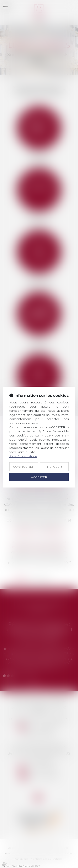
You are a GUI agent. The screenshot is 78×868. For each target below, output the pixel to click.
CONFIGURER (24, 467)
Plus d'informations (23, 456)
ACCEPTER (39, 477)
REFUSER (54, 467)
